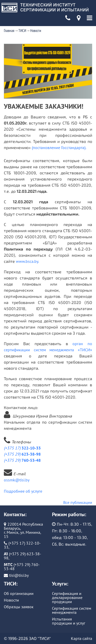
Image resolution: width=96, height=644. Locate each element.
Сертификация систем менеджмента (72, 610)
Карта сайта (82, 638)
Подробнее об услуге (23, 491)
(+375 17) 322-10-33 (22, 545)
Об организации (19, 593)
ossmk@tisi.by (17, 480)
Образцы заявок (19, 607)
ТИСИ (22, 31)
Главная (9, 31)
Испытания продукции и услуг (69, 621)
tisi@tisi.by (19, 575)
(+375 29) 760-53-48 (22, 567)
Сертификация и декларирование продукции (67, 597)
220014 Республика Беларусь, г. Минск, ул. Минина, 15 (23, 530)
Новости (36, 31)
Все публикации (78, 502)
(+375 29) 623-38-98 (23, 556)
